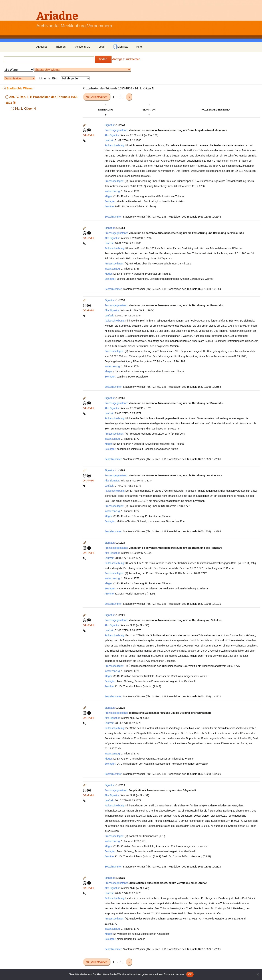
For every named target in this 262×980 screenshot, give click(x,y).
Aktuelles (42, 47)
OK (190, 974)
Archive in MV (82, 47)
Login (102, 47)
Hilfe (139, 47)
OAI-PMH (88, 135)
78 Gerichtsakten (97, 97)
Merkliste (121, 47)
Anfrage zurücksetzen (126, 59)
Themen (60, 47)
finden (103, 59)
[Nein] (257, 974)
